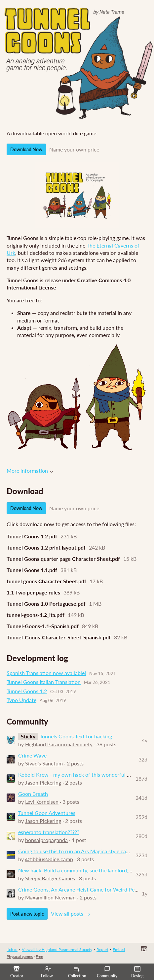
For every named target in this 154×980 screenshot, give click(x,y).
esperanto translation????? (49, 832)
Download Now (26, 149)
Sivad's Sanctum (44, 763)
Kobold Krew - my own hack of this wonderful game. (79, 775)
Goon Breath (33, 794)
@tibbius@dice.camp (49, 859)
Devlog (137, 972)
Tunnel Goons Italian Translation (44, 682)
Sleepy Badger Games (50, 878)
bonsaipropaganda (46, 840)
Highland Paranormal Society (59, 744)
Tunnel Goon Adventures (47, 813)
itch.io (12, 949)
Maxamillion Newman (50, 897)
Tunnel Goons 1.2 (27, 691)
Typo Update (21, 700)
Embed (119, 949)
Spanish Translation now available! (46, 673)
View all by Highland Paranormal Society (57, 949)
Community (107, 972)
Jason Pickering (43, 782)
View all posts (67, 913)
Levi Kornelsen (42, 802)
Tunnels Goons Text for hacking (76, 736)
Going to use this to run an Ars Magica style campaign (80, 851)
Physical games (20, 956)
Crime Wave (32, 755)
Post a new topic (27, 914)
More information (30, 471)
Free (39, 956)
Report (102, 949)
